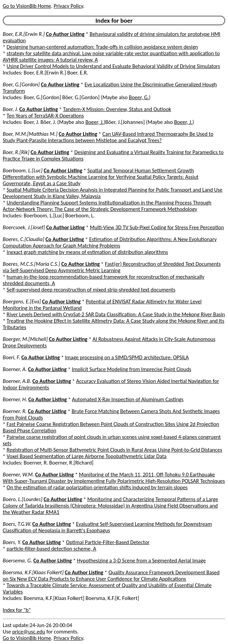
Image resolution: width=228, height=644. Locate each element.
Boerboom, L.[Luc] (23, 170)
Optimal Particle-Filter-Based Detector (108, 542)
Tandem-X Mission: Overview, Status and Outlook (117, 109)
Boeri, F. (11, 357)
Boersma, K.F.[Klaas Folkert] (33, 572)
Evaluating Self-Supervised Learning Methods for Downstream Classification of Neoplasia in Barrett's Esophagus (107, 527)
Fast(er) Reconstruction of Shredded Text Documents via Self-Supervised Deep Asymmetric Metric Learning (112, 267)
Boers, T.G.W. (17, 524)
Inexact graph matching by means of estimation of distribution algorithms (88, 252)
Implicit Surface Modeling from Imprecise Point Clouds (131, 369)
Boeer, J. (95, 122)
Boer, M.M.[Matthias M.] (30, 134)
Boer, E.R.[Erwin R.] (24, 34)
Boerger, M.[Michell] (25, 339)
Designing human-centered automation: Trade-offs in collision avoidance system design (102, 47)
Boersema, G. (17, 561)
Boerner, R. (15, 411)
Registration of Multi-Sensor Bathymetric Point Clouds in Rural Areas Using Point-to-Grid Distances (115, 450)
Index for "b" (17, 610)
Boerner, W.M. (18, 475)
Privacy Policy (68, 6)
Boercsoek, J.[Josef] (24, 227)
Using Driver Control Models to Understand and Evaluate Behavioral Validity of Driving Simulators (113, 66)
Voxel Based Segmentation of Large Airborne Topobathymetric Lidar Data (87, 456)
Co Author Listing (65, 34)
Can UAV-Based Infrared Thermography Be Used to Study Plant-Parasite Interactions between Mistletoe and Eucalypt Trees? (108, 137)
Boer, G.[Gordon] (21, 84)
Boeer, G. (139, 97)
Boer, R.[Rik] (16, 152)
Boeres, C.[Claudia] (23, 239)
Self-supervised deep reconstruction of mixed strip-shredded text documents (91, 290)
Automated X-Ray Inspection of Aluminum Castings (128, 399)
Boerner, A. (15, 369)
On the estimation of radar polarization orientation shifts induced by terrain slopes (97, 487)
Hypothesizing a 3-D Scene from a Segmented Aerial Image (141, 561)
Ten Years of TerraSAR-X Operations (45, 116)
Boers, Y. (12, 542)
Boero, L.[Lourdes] (23, 499)
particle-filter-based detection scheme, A (52, 549)
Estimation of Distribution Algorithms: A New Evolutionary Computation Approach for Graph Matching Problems (110, 242)
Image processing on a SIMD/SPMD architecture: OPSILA (127, 357)
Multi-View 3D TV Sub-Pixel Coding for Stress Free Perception (157, 227)
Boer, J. (10, 109)
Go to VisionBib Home (27, 6)
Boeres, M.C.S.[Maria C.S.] (31, 264)
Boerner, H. (15, 399)
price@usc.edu (29, 632)
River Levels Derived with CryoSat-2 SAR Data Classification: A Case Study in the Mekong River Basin (116, 314)
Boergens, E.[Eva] (22, 302)
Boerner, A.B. (17, 381)
